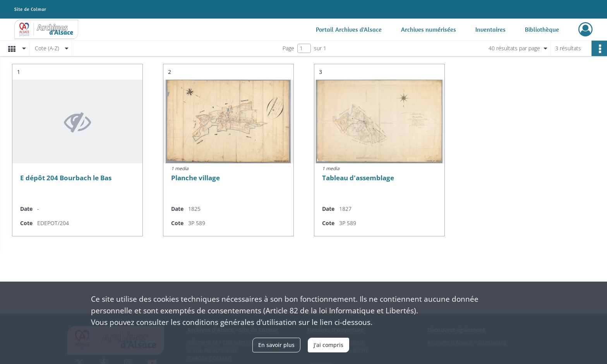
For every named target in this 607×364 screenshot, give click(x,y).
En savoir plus (276, 345)
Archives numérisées (429, 29)
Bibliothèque (542, 29)
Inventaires (490, 29)
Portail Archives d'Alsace (349, 29)
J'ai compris (328, 345)
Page (288, 48)
